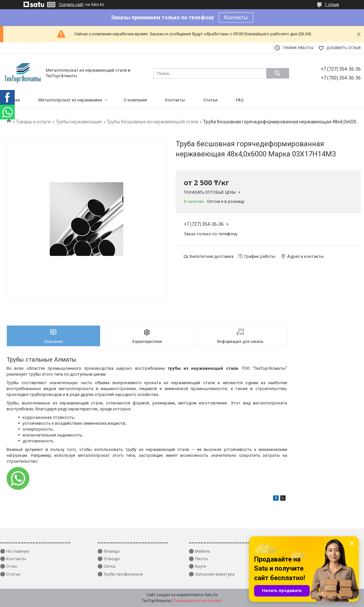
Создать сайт (71, 5)
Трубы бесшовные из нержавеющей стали (152, 122)
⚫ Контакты (13, 559)
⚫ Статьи (10, 574)
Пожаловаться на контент (198, 601)
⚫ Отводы (109, 559)
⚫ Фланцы (109, 551)
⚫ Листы (198, 559)
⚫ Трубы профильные (120, 574)
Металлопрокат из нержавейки (70, 100)
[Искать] (278, 73)
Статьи (210, 100)
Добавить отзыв (344, 48)
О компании (135, 100)
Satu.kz (211, 595)
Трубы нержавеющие (79, 122)
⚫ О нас (9, 566)
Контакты (236, 18)
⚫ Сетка (106, 566)
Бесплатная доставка (212, 256)
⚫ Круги (197, 566)
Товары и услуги (33, 122)
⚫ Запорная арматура (212, 574)
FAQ (240, 100)
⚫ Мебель (199, 551)
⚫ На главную (15, 551)
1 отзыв (332, 5)
